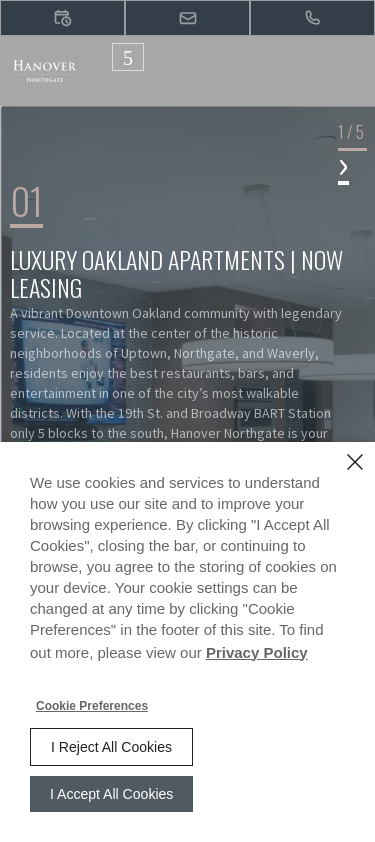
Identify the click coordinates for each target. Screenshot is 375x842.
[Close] (355, 462)
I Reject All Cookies (111, 747)
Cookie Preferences (92, 706)
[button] (62, 18)
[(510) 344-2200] (312, 18)
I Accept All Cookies (111, 794)
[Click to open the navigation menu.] (128, 57)
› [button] (343, 163)
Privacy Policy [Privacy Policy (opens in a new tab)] (257, 652)
